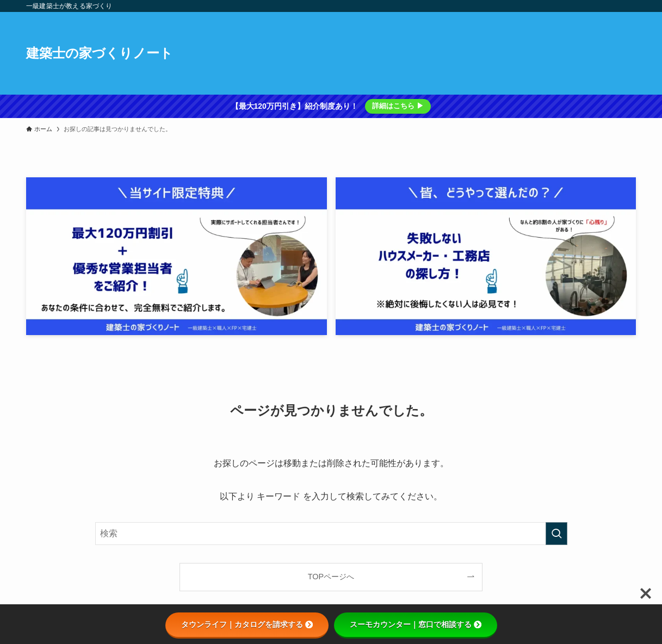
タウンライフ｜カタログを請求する (247, 624)
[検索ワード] (331, 534)
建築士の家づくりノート (100, 53)
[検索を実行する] (556, 534)
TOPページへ (331, 577)
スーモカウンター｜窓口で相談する (416, 624)
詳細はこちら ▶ (398, 106)
